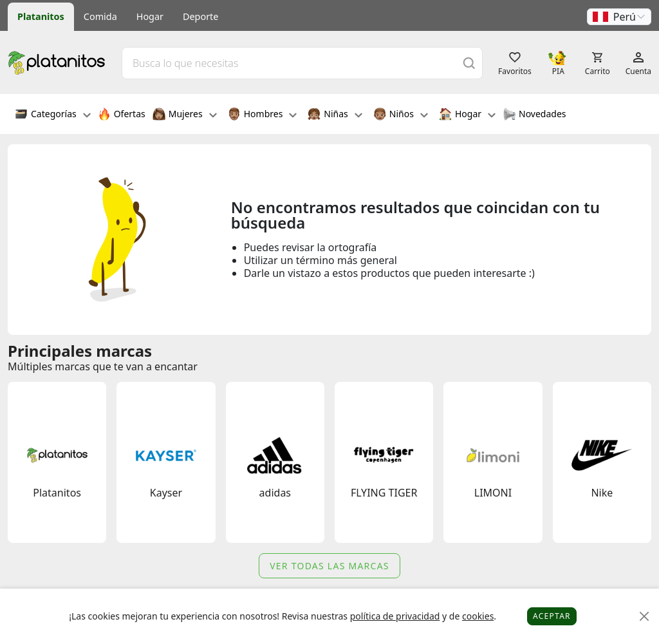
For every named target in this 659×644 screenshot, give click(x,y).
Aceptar (552, 616)
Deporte (200, 16)
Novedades (534, 115)
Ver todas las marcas (329, 566)
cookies (478, 616)
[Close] (645, 617)
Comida (100, 16)
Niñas (335, 115)
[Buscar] (469, 63)
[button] (619, 17)
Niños (401, 115)
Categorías (53, 115)
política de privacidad (395, 616)
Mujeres (185, 115)
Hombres (263, 115)
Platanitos (41, 16)
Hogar (150, 16)
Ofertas (122, 115)
